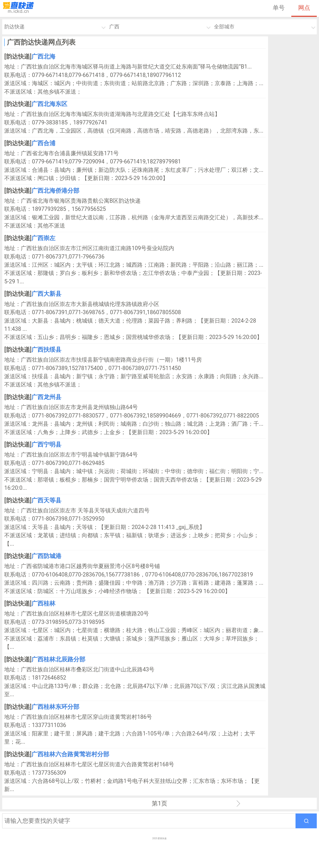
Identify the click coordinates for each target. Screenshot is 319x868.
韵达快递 (14, 27)
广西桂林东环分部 (55, 707)
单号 (279, 8)
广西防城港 (46, 556)
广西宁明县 (46, 445)
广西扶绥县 (46, 350)
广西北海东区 (49, 104)
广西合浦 (43, 143)
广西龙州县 (46, 397)
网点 (304, 8)
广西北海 (43, 57)
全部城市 (224, 27)
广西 (114, 27)
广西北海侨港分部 (55, 191)
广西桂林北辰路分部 (58, 659)
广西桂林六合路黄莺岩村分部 (70, 754)
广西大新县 (46, 294)
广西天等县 (46, 500)
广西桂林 (43, 603)
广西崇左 (43, 238)
